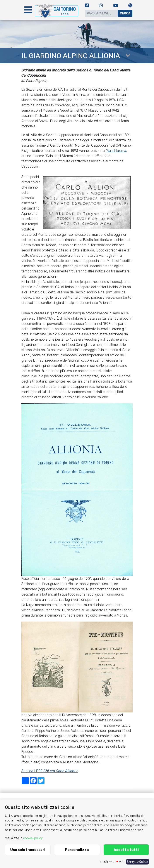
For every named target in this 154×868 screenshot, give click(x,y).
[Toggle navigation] (28, 10)
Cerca (125, 13)
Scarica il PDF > (50, 771)
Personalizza (77, 850)
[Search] (101, 13)
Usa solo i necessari (28, 850)
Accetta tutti (126, 850)
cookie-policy (33, 838)
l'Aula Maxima (116, 151)
